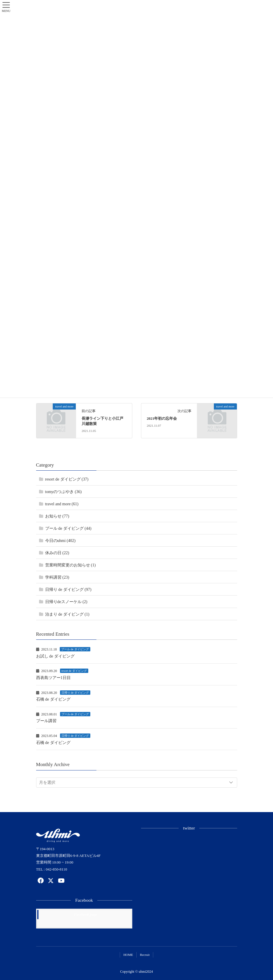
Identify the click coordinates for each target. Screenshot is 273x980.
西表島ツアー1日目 (53, 678)
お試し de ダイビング (55, 656)
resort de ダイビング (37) (67, 479)
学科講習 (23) (57, 577)
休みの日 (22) (57, 553)
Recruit (145, 955)
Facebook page (86, 914)
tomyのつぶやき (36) (64, 492)
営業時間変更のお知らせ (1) (71, 565)
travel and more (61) (62, 504)
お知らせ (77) (57, 516)
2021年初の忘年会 (162, 419)
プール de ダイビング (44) (68, 528)
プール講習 (46, 721)
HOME (128, 955)
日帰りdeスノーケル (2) (66, 602)
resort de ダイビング (74, 671)
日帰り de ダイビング (75, 693)
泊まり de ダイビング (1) (67, 614)
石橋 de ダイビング (53, 699)
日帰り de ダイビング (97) (68, 590)
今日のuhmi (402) (60, 541)
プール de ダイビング (75, 649)
